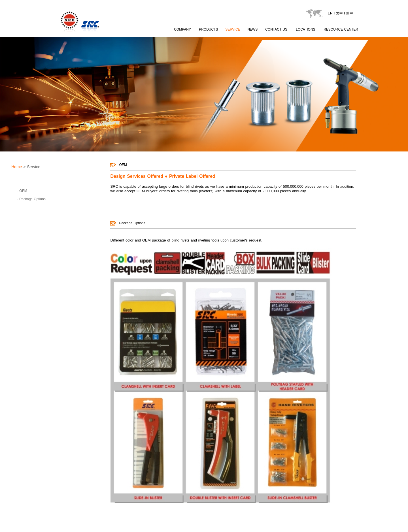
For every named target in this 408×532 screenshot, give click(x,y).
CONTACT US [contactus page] (276, 29)
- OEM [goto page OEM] (22, 191)
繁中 (339, 13)
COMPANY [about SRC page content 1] (182, 29)
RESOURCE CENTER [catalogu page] (341, 29)
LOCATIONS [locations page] (305, 29)
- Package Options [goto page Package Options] (31, 199)
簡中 (350, 13)
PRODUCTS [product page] (208, 29)
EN (330, 13)
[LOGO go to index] (100, 34)
